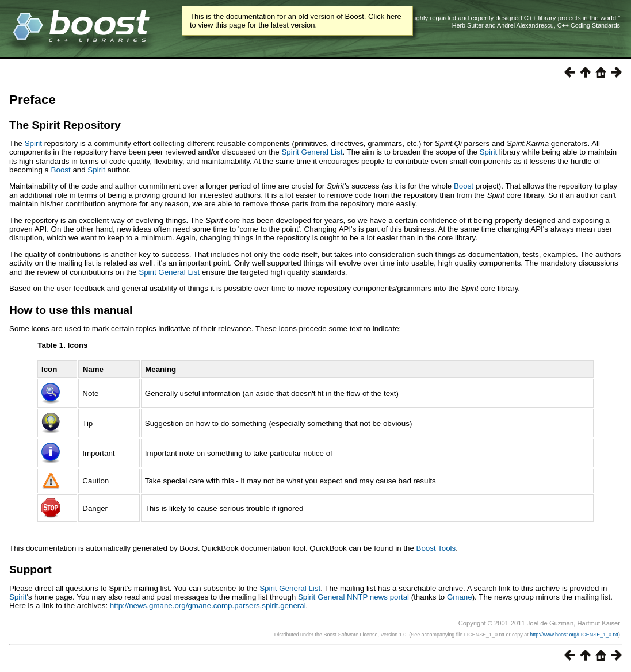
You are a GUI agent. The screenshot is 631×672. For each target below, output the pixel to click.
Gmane (460, 597)
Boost (61, 170)
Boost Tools (436, 548)
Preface (32, 100)
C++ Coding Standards (589, 25)
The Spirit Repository (65, 125)
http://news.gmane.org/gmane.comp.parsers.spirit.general (208, 606)
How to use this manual (71, 310)
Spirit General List (312, 152)
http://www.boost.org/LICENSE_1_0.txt (574, 635)
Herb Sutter (468, 25)
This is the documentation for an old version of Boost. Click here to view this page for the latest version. (296, 21)
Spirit (33, 143)
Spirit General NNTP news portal (353, 597)
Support (30, 569)
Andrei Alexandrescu (525, 25)
